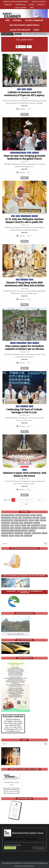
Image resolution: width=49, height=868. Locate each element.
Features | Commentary (34, 20)
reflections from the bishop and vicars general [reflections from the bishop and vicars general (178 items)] (14, 531)
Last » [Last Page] (26, 504)
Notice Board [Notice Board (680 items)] (5, 528)
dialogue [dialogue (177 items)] (31, 520)
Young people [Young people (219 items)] (28, 536)
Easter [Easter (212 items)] (37, 520)
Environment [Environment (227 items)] (15, 523)
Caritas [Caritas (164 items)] (33, 515)
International (22, 343)
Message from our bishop (20, 30)
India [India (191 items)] (12, 525)
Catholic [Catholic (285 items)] (39, 515)
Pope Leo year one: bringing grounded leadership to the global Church (24, 157)
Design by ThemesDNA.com (24, 866)
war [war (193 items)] (22, 536)
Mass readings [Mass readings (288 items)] (35, 525)
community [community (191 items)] (36, 518)
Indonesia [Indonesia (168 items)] (18, 525)
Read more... (24, 114)
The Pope (35, 153)
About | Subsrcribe (21, 8)
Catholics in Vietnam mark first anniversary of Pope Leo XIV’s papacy (24, 94)
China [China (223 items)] (20, 518)
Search (32, 8)
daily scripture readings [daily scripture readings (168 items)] (21, 520)
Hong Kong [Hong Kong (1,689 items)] (37, 523)
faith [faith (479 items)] (21, 523)
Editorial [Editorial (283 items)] (43, 520)
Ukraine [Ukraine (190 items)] (11, 536)
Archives (31, 5)
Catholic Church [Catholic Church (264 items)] (6, 518)
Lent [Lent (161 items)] (29, 525)
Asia (19, 89)
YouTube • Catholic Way (39, 2)
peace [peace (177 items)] (12, 528)
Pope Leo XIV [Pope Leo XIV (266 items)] (34, 528)
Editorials (17, 20)
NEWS (24, 89)
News (8, 20)
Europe (13, 343)
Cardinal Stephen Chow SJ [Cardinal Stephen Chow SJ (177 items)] (23, 515)
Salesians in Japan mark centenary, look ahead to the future (24, 474)
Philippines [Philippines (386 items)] (18, 528)
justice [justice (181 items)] (24, 525)
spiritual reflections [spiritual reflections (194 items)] (7, 533)
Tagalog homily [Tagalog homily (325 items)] (19, 533)
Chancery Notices (20, 5)
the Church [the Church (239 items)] (28, 533)
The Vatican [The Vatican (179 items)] (5, 536)
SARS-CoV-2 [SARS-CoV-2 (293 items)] (32, 531)
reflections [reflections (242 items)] (42, 528)
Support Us (41, 5)
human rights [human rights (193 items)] (5, 525)
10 (39, 500)
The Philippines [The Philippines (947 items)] (36, 533)
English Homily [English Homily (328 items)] (6, 523)
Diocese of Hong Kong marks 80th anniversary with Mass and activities (24, 284)
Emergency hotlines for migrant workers (16, 2)
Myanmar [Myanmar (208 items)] (43, 525)
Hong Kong (24, 280)
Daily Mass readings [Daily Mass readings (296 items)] (7, 520)
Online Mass (8, 5)
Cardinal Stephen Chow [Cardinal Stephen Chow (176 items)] (8, 515)
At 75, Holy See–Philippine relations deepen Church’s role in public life (24, 221)
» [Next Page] (21, 504)
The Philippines (26, 216)
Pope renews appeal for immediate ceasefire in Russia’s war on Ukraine (24, 348)
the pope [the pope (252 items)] (44, 533)
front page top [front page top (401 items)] (28, 523)
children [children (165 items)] (15, 518)
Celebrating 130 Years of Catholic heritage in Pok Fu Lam (24, 411)
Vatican (35, 216)
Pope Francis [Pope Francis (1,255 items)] (26, 528)
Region (29, 89)
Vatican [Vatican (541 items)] (17, 536)
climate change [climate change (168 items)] (27, 518)
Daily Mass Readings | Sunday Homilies (24, 25)
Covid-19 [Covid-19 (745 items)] (43, 518)
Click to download (12, 791)
